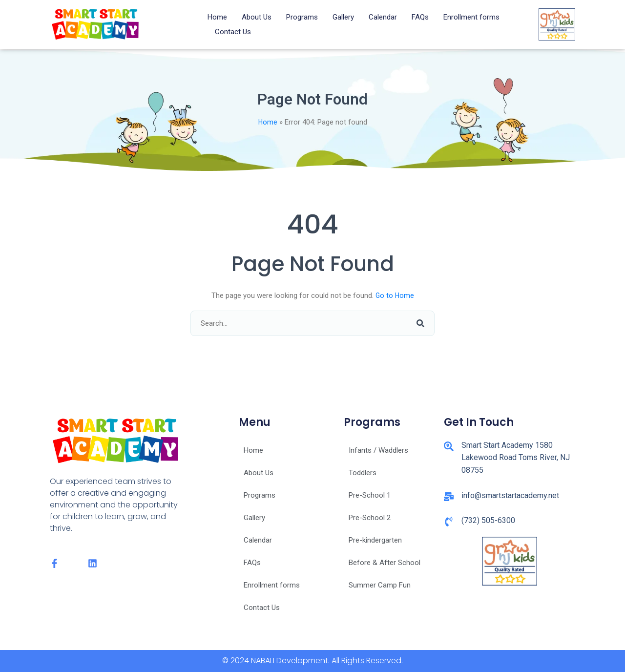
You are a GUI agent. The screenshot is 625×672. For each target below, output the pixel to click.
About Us (257, 17)
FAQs (420, 17)
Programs (302, 17)
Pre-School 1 (370, 495)
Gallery (343, 17)
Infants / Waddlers (378, 450)
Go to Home (395, 295)
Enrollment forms (471, 17)
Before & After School (385, 563)
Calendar (383, 17)
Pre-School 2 (370, 518)
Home (217, 17)
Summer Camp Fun (380, 585)
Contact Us (233, 32)
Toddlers (363, 473)
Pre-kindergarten (375, 540)
